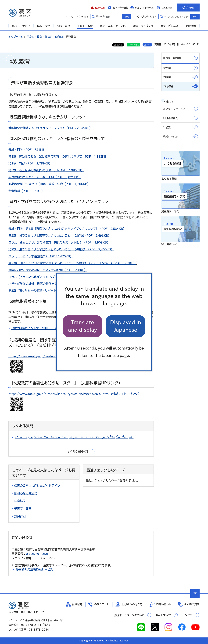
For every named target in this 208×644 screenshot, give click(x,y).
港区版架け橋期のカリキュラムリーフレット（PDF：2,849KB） (50, 128)
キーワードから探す (93, 16)
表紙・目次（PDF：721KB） (28, 150)
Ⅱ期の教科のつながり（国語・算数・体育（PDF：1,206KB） (49, 184)
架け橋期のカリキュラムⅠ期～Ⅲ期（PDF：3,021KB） (45, 177)
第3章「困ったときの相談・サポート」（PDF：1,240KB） (47, 291)
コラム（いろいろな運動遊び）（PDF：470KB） (41, 256)
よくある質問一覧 (78, 451)
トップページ (16, 37)
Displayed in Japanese (126, 326)
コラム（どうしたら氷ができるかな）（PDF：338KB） (45, 277)
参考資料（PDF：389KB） (26, 191)
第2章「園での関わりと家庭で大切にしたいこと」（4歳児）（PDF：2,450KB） (61, 249)
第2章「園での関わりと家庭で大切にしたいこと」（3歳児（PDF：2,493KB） (60, 236)
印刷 (149, 45)
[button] (98, 8)
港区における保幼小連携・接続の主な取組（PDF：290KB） (48, 270)
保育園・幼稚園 (54, 37)
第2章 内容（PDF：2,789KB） (30, 163)
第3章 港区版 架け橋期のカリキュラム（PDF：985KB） (46, 170)
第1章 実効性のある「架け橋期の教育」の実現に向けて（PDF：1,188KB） (59, 156)
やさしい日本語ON (144, 8)
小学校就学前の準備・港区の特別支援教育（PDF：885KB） (48, 284)
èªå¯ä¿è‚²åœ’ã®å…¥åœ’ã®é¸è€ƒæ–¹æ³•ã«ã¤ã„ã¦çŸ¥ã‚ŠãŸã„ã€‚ (74, 437)
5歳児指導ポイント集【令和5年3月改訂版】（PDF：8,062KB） (54, 328)
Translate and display (82, 326)
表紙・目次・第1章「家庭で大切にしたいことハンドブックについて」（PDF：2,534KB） (67, 229)
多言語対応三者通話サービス (34, 569)
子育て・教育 (34, 37)
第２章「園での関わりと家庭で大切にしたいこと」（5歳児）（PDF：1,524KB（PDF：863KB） (72, 263)
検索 (195, 17)
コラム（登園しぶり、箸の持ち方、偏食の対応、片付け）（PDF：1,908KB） (59, 242)
